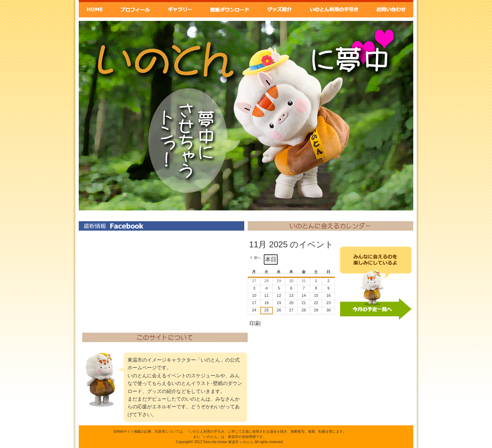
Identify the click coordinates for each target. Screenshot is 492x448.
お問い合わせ (391, 9)
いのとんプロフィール (135, 9)
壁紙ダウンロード (229, 9)
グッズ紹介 (280, 9)
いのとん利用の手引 (335, 9)
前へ (257, 258)
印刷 (255, 325)
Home (95, 9)
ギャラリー (179, 9)
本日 (271, 259)
